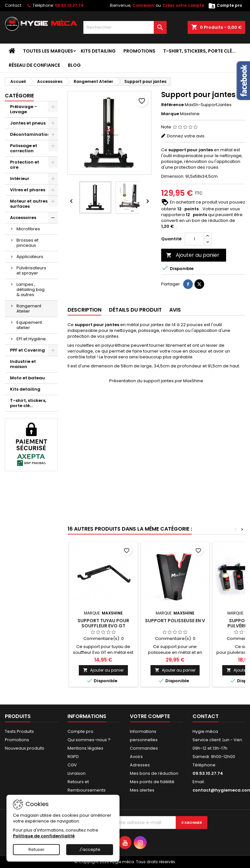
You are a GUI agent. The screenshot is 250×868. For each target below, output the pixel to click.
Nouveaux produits (25, 748)
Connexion (143, 5)
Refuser (36, 849)
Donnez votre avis (186, 136)
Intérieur (20, 179)
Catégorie (19, 96)
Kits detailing (98, 51)
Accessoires (23, 218)
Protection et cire (25, 165)
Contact (13, 5)
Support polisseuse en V (175, 621)
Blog (74, 65)
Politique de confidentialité (44, 836)
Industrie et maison (23, 364)
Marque (170, 114)
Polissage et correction (24, 148)
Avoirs (136, 757)
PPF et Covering (27, 350)
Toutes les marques (48, 51)
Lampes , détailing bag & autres (31, 289)
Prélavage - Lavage (23, 109)
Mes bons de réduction (154, 773)
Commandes (144, 748)
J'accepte (90, 849)
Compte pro (80, 731)
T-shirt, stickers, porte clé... (199, 51)
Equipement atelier (29, 325)
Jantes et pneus (28, 123)
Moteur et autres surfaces (29, 204)
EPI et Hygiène (31, 339)
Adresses (140, 765)
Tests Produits (19, 731)
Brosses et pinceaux (27, 243)
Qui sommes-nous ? (89, 740)
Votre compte (150, 716)
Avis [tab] (175, 310)
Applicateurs (30, 257)
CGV (72, 765)
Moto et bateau (27, 378)
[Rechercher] (125, 27)
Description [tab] (84, 310)
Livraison (77, 773)
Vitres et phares (28, 190)
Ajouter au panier (193, 255)
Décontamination (30, 134)
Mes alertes (142, 790)
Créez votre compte (183, 5)
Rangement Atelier (29, 309)
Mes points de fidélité (152, 782)
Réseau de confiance (34, 65)
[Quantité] (194, 239)
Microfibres (28, 229)
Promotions (139, 51)
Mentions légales (85, 748)
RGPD (73, 757)
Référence (172, 105)
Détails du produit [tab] (135, 310)
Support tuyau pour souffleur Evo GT (103, 623)
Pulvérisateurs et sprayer (31, 270)
